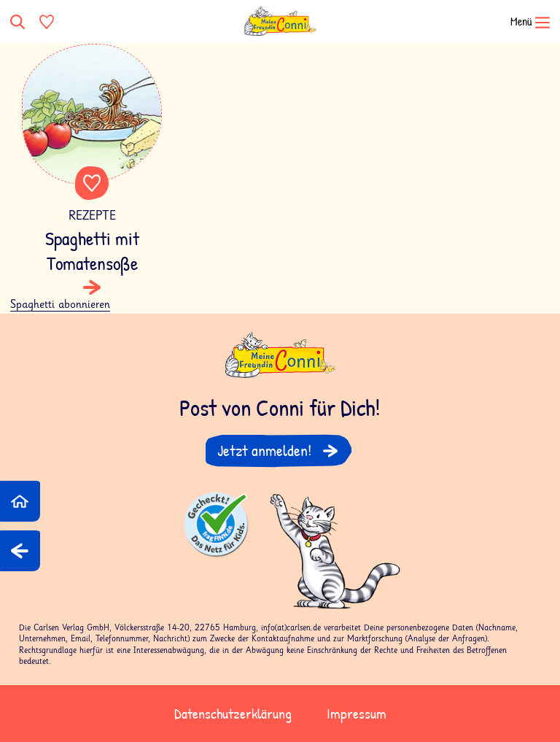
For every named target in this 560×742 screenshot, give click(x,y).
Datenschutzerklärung (233, 713)
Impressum (357, 713)
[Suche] (19, 22)
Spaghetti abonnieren (60, 305)
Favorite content (92, 183)
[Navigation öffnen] (521, 22)
